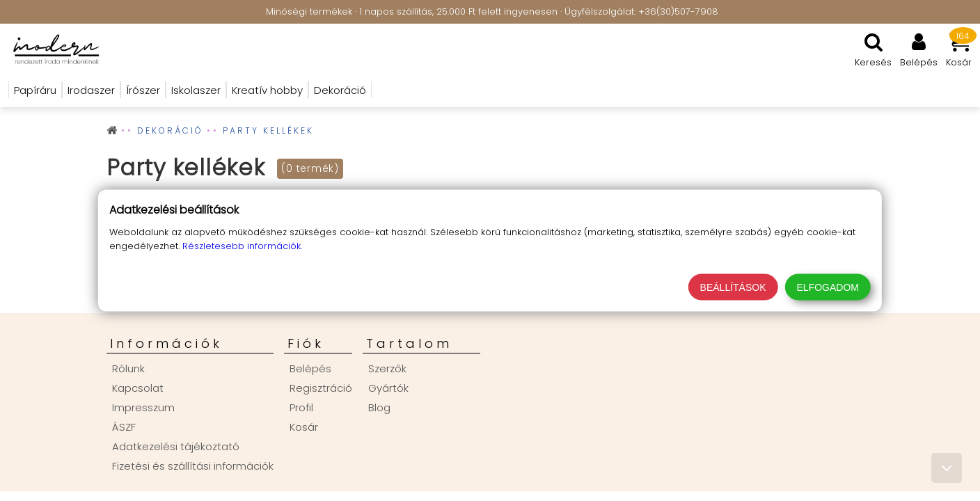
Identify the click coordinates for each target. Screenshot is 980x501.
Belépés (310, 368)
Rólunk (128, 368)
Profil (301, 407)
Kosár (304, 427)
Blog (379, 407)
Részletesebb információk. (242, 246)
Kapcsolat (138, 388)
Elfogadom (828, 287)
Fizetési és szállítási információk (193, 466)
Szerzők (387, 368)
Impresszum (143, 407)
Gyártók (388, 388)
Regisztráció (321, 388)
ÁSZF (124, 427)
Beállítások (733, 287)
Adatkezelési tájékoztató (176, 446)
